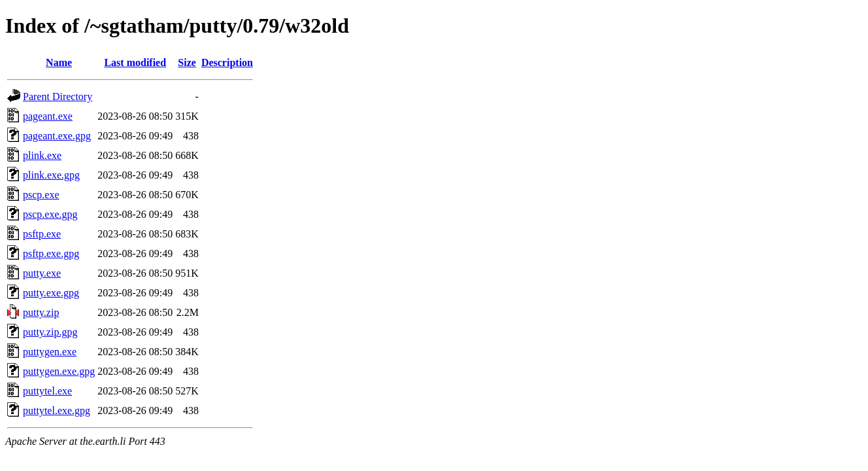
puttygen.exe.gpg (59, 371)
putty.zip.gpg (50, 332)
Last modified (135, 62)
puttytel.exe (47, 391)
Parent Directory (58, 96)
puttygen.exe (50, 352)
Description (227, 62)
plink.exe (42, 155)
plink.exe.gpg (51, 175)
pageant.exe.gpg (57, 136)
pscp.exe (41, 195)
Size (187, 62)
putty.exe (42, 273)
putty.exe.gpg (51, 293)
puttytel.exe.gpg (57, 410)
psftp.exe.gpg (51, 253)
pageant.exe (48, 116)
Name (59, 62)
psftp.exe (42, 234)
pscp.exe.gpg (50, 214)
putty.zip (41, 312)
